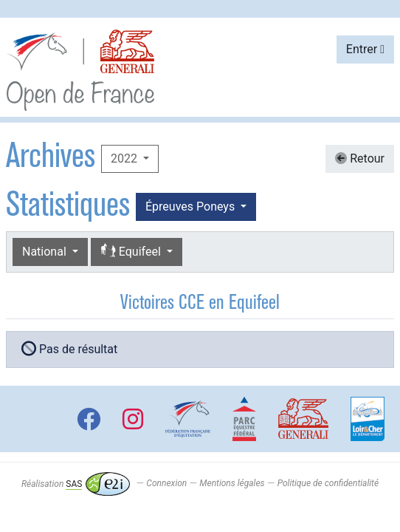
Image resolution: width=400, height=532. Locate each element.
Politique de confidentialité (328, 484)
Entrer (365, 49)
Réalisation (76, 484)
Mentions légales (232, 484)
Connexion (166, 484)
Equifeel (132, 252)
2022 (125, 158)
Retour (360, 158)
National (46, 252)
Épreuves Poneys (192, 207)
